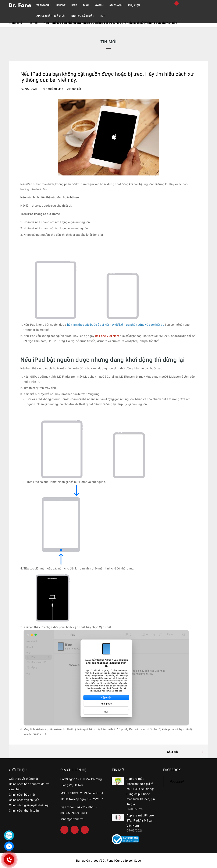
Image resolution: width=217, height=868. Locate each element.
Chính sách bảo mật (22, 795)
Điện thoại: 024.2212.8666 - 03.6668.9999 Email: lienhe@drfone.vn (79, 813)
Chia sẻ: (172, 752)
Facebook (177, 782)
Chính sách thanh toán (24, 811)
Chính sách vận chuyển (24, 800)
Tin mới (118, 770)
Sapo (138, 861)
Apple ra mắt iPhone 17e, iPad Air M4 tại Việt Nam (140, 820)
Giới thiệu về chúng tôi (23, 779)
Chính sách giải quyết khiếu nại (29, 805)
